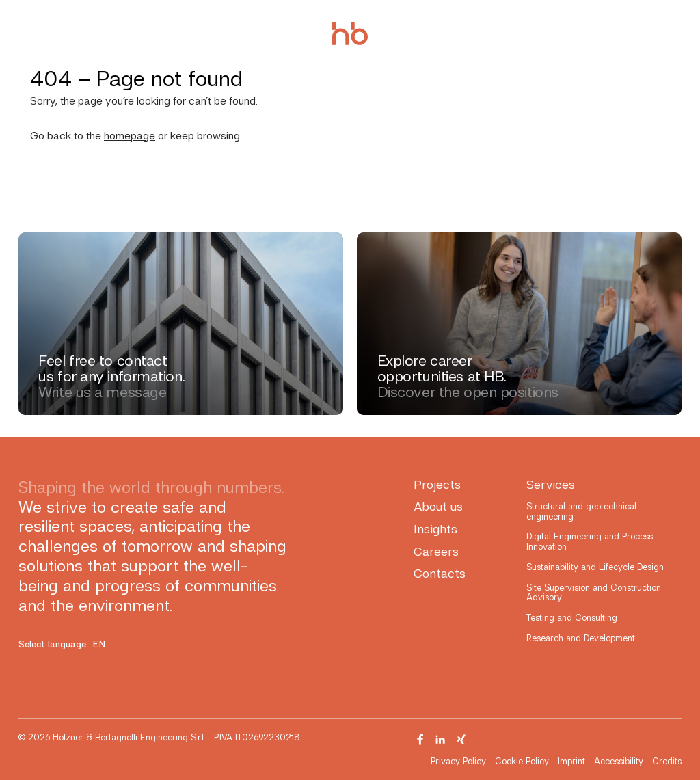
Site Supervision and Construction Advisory (594, 592)
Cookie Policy (522, 761)
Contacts (440, 573)
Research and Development (581, 638)
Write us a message (102, 392)
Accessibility (619, 761)
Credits (667, 761)
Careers (436, 551)
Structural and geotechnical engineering (581, 511)
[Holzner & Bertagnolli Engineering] (350, 33)
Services (551, 484)
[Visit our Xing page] (461, 739)
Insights (435, 529)
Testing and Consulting (572, 618)
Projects (437, 484)
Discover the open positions (468, 392)
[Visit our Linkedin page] (441, 739)
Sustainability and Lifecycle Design (595, 567)
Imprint (571, 761)
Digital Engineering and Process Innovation (590, 541)
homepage (130, 136)
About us (438, 506)
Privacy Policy (458, 761)
